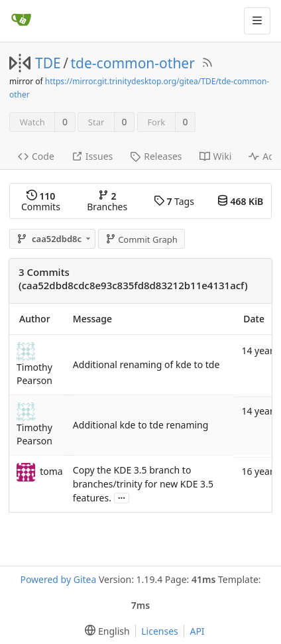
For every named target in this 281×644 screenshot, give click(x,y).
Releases (156, 156)
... (122, 497)
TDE (48, 63)
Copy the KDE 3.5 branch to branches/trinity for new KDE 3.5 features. (143, 484)
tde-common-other (133, 63)
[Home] (21, 21)
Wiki (216, 156)
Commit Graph (141, 239)
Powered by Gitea (58, 579)
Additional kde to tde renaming (141, 425)
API (197, 631)
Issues (92, 156)
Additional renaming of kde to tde (146, 364)
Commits (41, 201)
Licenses (160, 631)
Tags (174, 201)
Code (36, 156)
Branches (107, 201)
